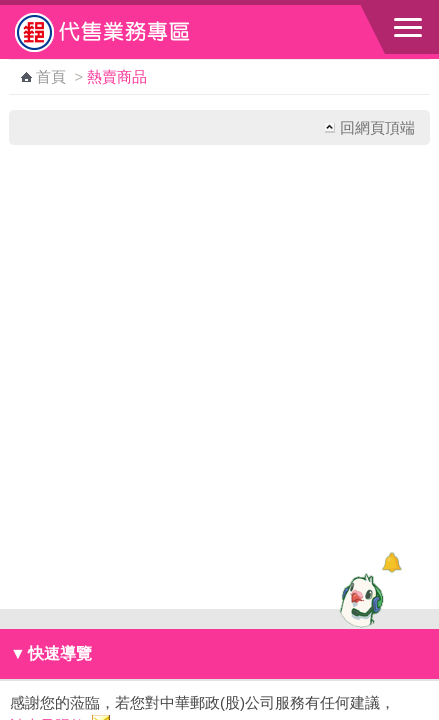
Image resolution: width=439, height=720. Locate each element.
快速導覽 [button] (51, 653)
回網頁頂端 (377, 127)
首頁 (51, 77)
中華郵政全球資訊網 (125, 32)
